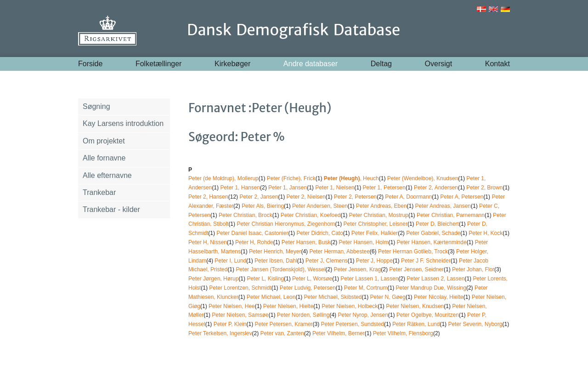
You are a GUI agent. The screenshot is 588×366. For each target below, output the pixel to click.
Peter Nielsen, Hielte (288, 306)
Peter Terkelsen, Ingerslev (220, 333)
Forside (90, 64)
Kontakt (498, 64)
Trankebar (99, 192)
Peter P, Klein (230, 324)
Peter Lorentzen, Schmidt (240, 288)
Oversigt (439, 64)
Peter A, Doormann (408, 197)
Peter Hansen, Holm (363, 242)
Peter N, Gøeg (388, 297)
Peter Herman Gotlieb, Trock (413, 252)
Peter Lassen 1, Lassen (369, 279)
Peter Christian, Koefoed (311, 215)
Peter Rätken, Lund (416, 324)
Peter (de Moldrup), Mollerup (223, 178)
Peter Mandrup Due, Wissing (431, 288)
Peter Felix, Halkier (375, 233)
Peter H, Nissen (208, 242)
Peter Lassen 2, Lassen (435, 279)
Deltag (381, 64)
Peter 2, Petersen (355, 197)
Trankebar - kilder (111, 209)
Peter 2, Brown (484, 188)
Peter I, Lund (230, 261)
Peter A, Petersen (462, 197)
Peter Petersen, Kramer (284, 324)
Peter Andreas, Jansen (443, 206)
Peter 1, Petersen (384, 188)
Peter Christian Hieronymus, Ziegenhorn (286, 224)
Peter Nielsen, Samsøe (240, 315)
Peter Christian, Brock (246, 215)
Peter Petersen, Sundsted (353, 324)
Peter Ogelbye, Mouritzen (428, 315)
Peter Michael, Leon (271, 297)
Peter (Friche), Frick (291, 178)
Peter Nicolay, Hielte (439, 297)
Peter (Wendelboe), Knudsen (423, 178)
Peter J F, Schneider (426, 261)
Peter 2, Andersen (436, 188)
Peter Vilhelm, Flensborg (403, 333)
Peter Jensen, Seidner (416, 269)
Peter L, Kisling (265, 279)
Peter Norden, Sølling (303, 315)
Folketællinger (158, 64)
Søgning (96, 106)
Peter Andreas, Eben (382, 206)
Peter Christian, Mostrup (379, 215)
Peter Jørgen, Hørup (213, 279)
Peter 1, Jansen (288, 188)
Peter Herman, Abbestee (339, 252)
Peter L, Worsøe (312, 279)
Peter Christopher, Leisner (375, 224)
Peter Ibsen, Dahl (276, 261)
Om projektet (104, 141)
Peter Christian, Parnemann (451, 215)
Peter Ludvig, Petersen (308, 288)
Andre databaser (311, 64)
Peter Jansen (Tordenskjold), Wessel (280, 269)
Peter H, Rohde (254, 242)
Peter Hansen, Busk (306, 242)
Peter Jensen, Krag (358, 269)
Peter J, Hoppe (374, 261)
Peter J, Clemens (327, 261)
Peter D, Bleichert (437, 224)
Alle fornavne (104, 158)
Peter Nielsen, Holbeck (350, 306)
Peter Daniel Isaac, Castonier (252, 233)
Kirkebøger (232, 64)
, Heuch (351, 178)
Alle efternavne (107, 175)
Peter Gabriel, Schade (433, 233)
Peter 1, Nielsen (335, 188)
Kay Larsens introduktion (123, 123)
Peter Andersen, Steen (320, 206)
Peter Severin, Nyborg (475, 324)
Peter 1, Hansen (240, 188)
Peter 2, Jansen (259, 197)
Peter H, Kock (486, 233)
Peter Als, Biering (263, 206)
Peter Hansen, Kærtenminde (432, 242)
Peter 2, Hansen (208, 197)
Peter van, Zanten (282, 333)
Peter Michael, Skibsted (333, 297)
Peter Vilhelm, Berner (339, 333)
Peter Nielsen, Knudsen (415, 306)
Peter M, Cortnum (366, 288)
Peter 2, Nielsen (306, 197)
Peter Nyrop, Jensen (363, 315)
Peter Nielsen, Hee (232, 306)
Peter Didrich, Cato (319, 233)
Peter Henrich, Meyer (275, 252)
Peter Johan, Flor (473, 269)
